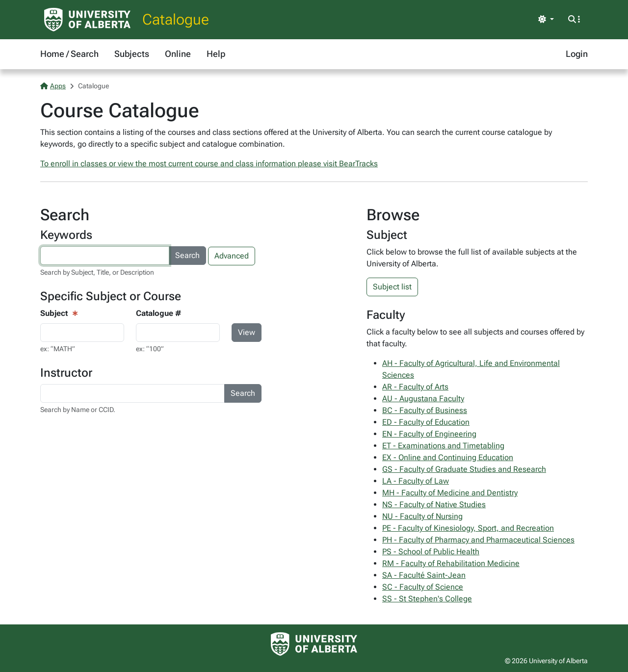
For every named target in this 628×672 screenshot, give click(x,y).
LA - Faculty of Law (416, 481)
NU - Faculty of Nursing (422, 516)
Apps (53, 86)
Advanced (232, 256)
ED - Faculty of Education (426, 422)
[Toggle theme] (546, 20)
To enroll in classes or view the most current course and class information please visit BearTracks (209, 164)
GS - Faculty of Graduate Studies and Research (464, 469)
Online (178, 54)
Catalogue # (158, 313)
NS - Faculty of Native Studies (434, 504)
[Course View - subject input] (82, 333)
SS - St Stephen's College (427, 599)
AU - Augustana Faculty (423, 399)
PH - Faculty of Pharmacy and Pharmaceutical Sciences (478, 540)
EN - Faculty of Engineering (429, 434)
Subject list (392, 287)
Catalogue (176, 19)
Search (187, 255)
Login (577, 54)
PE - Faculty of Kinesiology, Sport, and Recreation (468, 528)
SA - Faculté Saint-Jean (424, 575)
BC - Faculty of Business (425, 410)
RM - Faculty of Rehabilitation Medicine (451, 563)
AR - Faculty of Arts (415, 387)
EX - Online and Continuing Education (448, 457)
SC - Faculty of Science (423, 587)
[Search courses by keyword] (105, 256)
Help (216, 54)
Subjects (132, 54)
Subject (54, 313)
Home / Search (69, 54)
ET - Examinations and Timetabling (443, 446)
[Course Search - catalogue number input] (178, 333)
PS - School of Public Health (431, 552)
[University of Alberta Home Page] (87, 20)
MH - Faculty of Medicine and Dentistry (450, 493)
